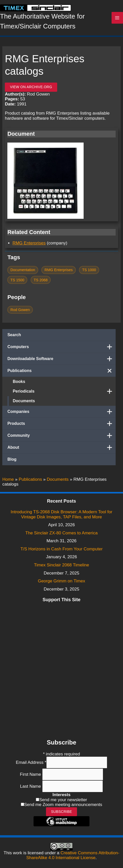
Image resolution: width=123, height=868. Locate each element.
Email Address (31, 762)
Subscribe (62, 812)
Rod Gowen (20, 310)
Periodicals (64, 391)
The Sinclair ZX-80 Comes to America (61, 533)
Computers (61, 347)
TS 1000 (89, 270)
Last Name (31, 786)
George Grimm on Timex (61, 581)
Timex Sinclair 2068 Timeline (62, 565)
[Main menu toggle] (117, 18)
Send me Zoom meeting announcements (63, 805)
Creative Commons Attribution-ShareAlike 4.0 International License (73, 855)
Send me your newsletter (63, 800)
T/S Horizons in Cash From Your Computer (61, 549)
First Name (31, 774)
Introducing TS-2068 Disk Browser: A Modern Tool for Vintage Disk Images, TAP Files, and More (61, 514)
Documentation (23, 270)
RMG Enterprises (29, 243)
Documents (24, 401)
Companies (61, 412)
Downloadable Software (61, 359)
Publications (61, 371)
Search (14, 335)
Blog (12, 459)
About (61, 447)
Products (61, 424)
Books (19, 382)
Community (61, 436)
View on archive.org (31, 87)
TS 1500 (17, 280)
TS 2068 (41, 280)
